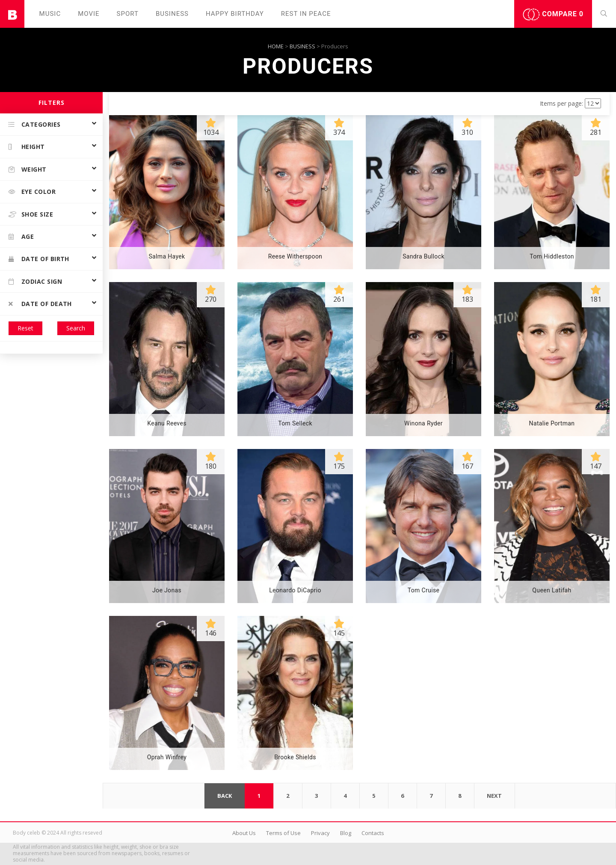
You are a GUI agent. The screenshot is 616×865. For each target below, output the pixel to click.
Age (21, 236)
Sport (128, 14)
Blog (346, 833)
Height (27, 147)
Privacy (320, 833)
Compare (553, 15)
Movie (89, 14)
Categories (35, 124)
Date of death (40, 304)
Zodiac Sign (35, 281)
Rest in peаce (306, 14)
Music (50, 14)
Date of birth (39, 259)
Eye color (32, 192)
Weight (28, 169)
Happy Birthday (235, 14)
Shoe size (31, 214)
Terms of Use (283, 833)
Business (172, 14)
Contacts (373, 833)
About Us (244, 833)
